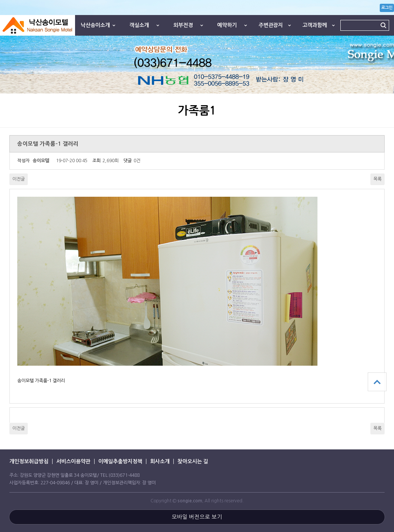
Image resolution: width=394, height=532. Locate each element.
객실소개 (139, 25)
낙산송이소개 (95, 25)
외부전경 (183, 25)
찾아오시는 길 (193, 461)
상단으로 (377, 382)
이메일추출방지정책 (120, 461)
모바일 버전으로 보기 (197, 517)
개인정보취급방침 (29, 461)
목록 (377, 179)
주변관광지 (271, 25)
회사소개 (160, 461)
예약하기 (227, 25)
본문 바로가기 (0, 0)
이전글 (19, 179)
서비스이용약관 (73, 461)
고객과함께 (315, 25)
